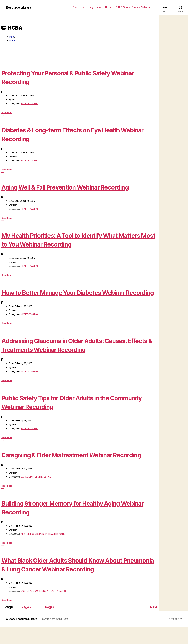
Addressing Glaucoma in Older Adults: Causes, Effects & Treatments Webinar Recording (76, 354)
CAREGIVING (27, 494)
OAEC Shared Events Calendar (133, 7)
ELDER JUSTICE (43, 494)
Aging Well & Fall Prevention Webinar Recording (77, 187)
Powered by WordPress (55, 636)
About (108, 7)
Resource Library (20, 7)
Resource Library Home (87, 7)
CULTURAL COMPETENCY (34, 608)
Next (153, 624)
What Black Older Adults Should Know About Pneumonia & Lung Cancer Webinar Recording (75, 582)
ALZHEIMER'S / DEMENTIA (34, 551)
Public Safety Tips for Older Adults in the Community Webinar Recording (65, 411)
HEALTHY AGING (29, 104)
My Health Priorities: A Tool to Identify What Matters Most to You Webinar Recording (70, 240)
